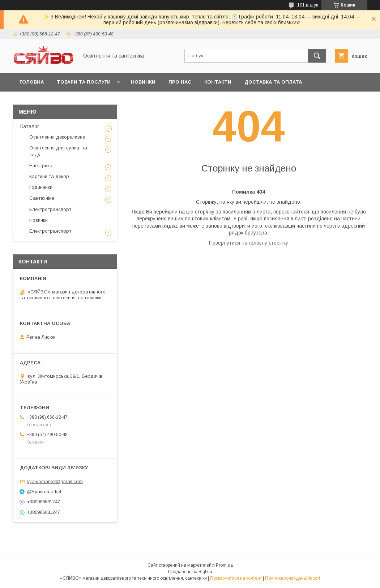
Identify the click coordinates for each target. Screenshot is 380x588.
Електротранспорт (50, 209)
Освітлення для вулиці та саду (58, 151)
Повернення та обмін (50, 101)
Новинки (143, 82)
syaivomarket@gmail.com (55, 481)
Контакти (218, 82)
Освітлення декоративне (57, 137)
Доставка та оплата (273, 82)
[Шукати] (317, 56)
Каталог (30, 126)
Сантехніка (42, 198)
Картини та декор (49, 176)
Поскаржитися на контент (236, 578)
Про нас (180, 82)
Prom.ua (224, 565)
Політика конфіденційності (293, 578)
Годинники (41, 187)
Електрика (41, 166)
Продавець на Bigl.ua (190, 572)
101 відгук (308, 5)
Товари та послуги (84, 82)
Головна (32, 82)
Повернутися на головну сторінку (249, 243)
